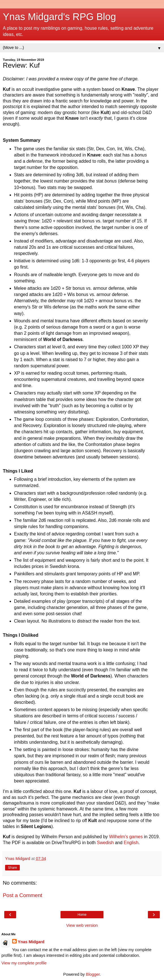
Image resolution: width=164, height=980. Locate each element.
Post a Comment (22, 895)
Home (82, 915)
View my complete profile (24, 963)
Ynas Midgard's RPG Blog (59, 17)
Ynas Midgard (31, 942)
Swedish (105, 843)
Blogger (93, 974)
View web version (82, 925)
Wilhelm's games (126, 837)
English (131, 843)
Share (12, 868)
